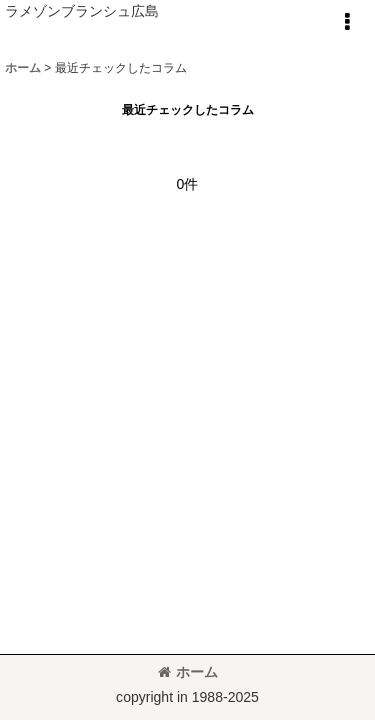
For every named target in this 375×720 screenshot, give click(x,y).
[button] (347, 22)
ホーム (188, 672)
